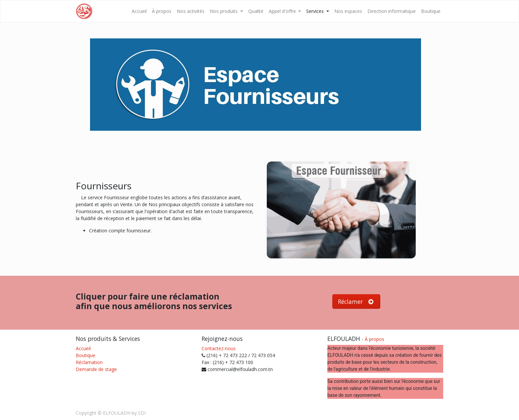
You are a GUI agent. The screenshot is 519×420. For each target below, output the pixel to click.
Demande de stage (96, 369)
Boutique (86, 355)
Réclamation (89, 362)
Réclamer (356, 302)
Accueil (83, 348)
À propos (375, 339)
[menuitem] (139, 11)
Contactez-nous (219, 348)
